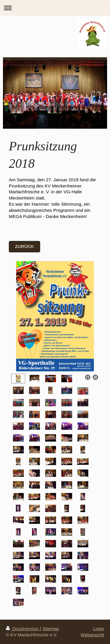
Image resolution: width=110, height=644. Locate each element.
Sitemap (51, 629)
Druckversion (23, 629)
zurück (24, 246)
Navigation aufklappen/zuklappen (55, 8)
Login (99, 629)
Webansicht (92, 635)
